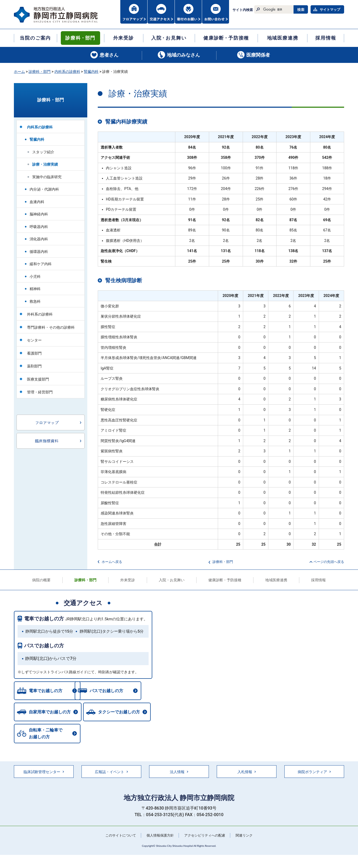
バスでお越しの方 (44, 646)
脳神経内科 (39, 214)
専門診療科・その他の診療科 (51, 327)
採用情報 (318, 580)
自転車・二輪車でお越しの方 (46, 735)
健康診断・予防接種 (225, 580)
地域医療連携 (276, 580)
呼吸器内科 (39, 227)
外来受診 (128, 580)
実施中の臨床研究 (47, 177)
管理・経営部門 (40, 392)
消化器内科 (39, 239)
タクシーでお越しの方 (120, 713)
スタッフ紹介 (43, 152)
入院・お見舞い (172, 580)
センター (34, 340)
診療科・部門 (40, 72)
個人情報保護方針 (159, 837)
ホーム (19, 72)
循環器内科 (39, 252)
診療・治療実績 (45, 164)
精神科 (35, 289)
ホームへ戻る (112, 562)
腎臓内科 (91, 72)
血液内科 (37, 202)
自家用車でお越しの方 (50, 713)
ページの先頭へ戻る (329, 562)
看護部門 (34, 353)
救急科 (35, 301)
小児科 (35, 276)
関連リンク (248, 837)
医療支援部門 (38, 379)
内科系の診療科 (67, 72)
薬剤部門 (34, 366)
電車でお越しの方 (44, 619)
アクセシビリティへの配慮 (206, 837)
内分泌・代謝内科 (44, 189)
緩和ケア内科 (41, 264)
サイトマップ (330, 10)
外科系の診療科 (40, 314)
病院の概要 (41, 580)
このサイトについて (117, 837)
